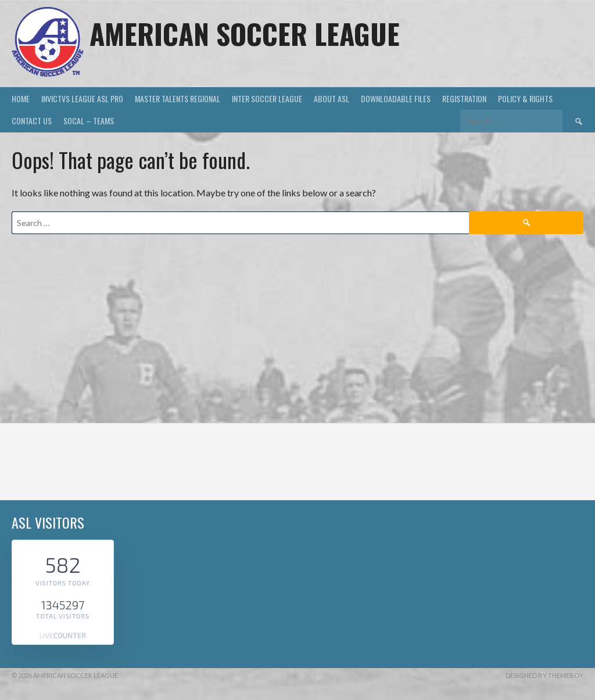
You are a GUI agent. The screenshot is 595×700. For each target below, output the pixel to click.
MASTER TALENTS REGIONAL (178, 98)
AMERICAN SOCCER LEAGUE (245, 33)
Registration (464, 98)
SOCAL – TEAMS (89, 121)
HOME (21, 98)
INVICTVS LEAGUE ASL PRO (82, 98)
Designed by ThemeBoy (544, 675)
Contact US (32, 121)
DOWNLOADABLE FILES (396, 98)
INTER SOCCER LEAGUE (267, 98)
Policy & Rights (525, 98)
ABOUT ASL (331, 98)
